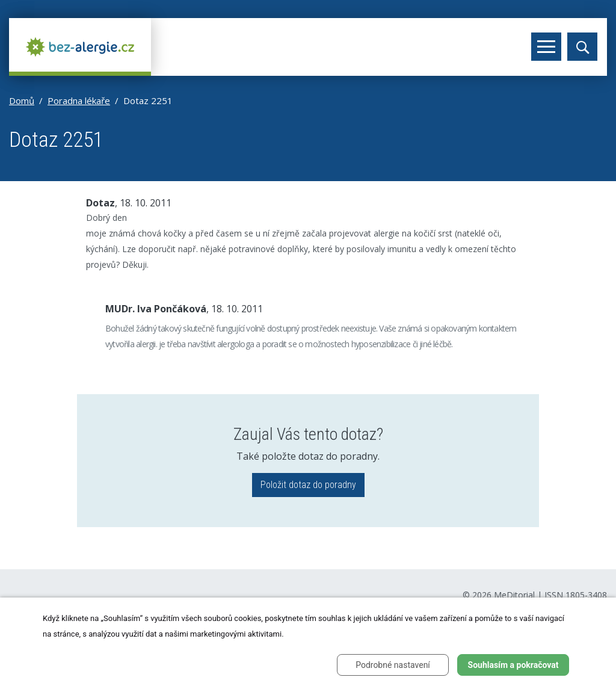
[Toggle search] (582, 47)
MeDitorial (514, 595)
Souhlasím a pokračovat (513, 665)
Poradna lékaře (79, 100)
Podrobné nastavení (393, 665)
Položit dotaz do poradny (308, 485)
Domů (22, 100)
